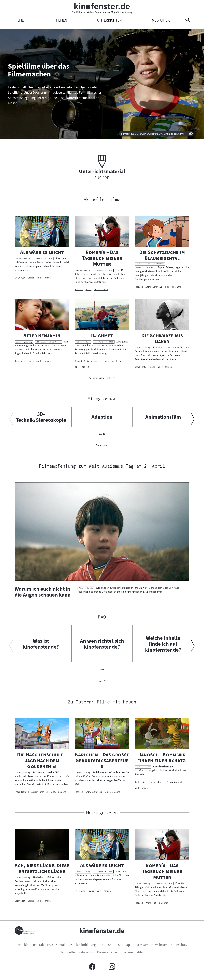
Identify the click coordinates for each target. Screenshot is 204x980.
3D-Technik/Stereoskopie (41, 417)
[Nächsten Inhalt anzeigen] (193, 420)
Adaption (102, 417)
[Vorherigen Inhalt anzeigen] (11, 420)
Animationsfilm (163, 417)
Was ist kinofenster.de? (41, 644)
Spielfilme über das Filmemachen (39, 70)
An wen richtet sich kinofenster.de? (102, 644)
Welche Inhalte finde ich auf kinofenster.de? (163, 644)
